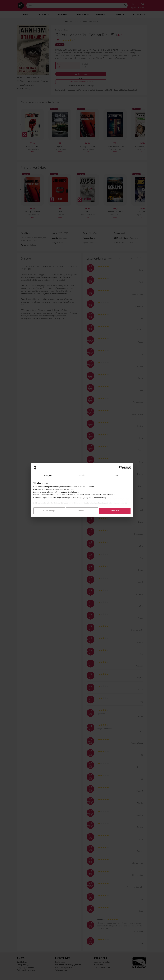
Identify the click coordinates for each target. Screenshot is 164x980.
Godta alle (115, 511)
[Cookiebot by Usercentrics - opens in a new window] (121, 468)
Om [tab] (116, 475)
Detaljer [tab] (82, 475)
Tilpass (82, 511)
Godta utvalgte (49, 511)
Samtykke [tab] (48, 475)
